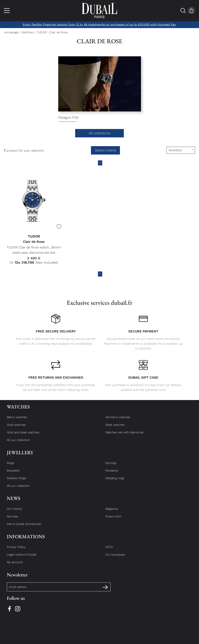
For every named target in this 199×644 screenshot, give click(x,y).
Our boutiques (115, 558)
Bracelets (13, 474)
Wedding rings (115, 482)
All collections (100, 133)
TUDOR (41, 32)
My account (15, 566)
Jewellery (20, 456)
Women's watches (118, 421)
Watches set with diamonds (124, 436)
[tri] (181, 150)
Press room (113, 520)
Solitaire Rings (16, 482)
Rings (11, 466)
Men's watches (17, 421)
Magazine (112, 512)
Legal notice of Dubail (22, 558)
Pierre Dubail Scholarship (24, 527)
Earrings (111, 466)
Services (12, 520)
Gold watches (16, 428)
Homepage (11, 32)
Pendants (112, 474)
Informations (26, 540)
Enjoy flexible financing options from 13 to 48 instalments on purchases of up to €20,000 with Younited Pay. (99, 25)
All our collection (18, 443)
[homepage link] (99, 11)
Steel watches (115, 428)
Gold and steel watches (23, 436)
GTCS (109, 550)
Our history (15, 512)
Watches (27, 32)
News (14, 502)
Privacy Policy (16, 550)
